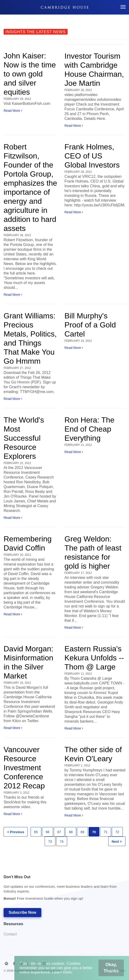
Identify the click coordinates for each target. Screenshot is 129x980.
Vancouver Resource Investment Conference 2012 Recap (24, 768)
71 (106, 832)
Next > (117, 842)
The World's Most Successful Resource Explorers (24, 438)
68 (71, 832)
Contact (10, 934)
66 (48, 832)
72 (117, 832)
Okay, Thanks (104, 970)
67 (59, 832)
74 (62, 842)
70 (94, 832)
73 (50, 842)
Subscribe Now (22, 912)
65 (36, 832)
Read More (13, 111)
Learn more (64, 974)
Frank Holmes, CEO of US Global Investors (92, 156)
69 (82, 832)
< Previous (16, 832)
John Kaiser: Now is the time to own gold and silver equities (30, 74)
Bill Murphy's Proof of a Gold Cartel (90, 325)
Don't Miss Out (62, 889)
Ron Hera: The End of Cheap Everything (89, 429)
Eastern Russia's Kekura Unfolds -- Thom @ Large (94, 658)
